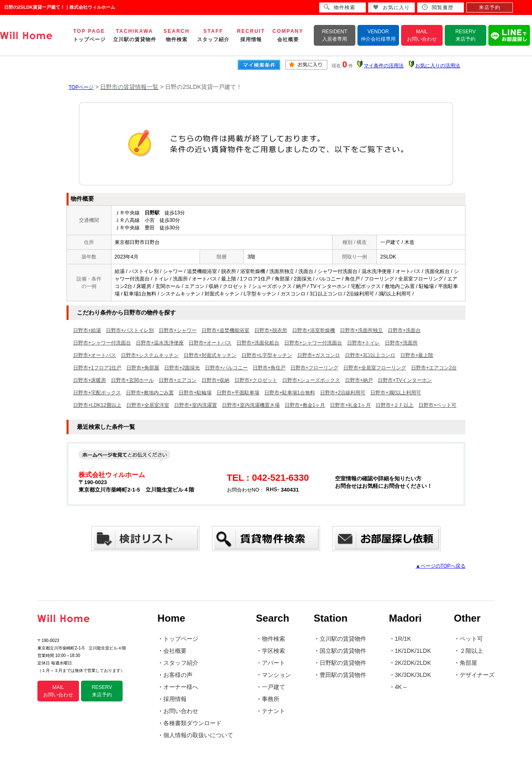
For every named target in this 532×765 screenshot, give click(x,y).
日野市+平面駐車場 (238, 393)
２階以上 (471, 651)
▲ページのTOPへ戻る (441, 566)
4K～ (401, 687)
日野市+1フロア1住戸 (97, 368)
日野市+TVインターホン (405, 380)
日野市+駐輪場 (195, 393)
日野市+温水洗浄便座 (160, 343)
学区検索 (273, 651)
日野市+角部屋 (143, 368)
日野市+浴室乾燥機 (314, 330)
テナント (273, 711)
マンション (276, 675)
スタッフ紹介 (181, 663)
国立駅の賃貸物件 (343, 651)
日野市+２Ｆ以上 (395, 405)
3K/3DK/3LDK (413, 675)
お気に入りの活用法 (438, 66)
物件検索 (273, 639)
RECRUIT (251, 35)
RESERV (465, 35)
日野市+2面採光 (182, 368)
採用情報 (175, 699)
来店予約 (490, 7)
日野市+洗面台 (404, 330)
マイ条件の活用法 (384, 66)
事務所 (271, 699)
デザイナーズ (477, 675)
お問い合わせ (181, 711)
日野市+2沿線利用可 (343, 393)
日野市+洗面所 (401, 343)
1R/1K (403, 639)
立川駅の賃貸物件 (343, 639)
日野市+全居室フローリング (375, 368)
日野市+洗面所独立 (361, 330)
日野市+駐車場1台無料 (290, 393)
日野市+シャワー (178, 330)
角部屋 (468, 663)
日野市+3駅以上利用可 (396, 393)
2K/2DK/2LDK (413, 663)
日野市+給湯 (87, 330)
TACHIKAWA (135, 35)
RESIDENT (335, 35)
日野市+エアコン (178, 380)
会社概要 (175, 651)
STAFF (213, 35)
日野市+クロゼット (256, 380)
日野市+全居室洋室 (148, 405)
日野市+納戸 (359, 380)
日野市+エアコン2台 (434, 368)
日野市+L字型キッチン (267, 355)
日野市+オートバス (210, 343)
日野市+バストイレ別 (130, 330)
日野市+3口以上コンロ (370, 355)
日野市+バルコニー (226, 368)
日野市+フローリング (314, 368)
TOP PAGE (89, 35)
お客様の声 (178, 675)
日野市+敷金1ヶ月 (305, 405)
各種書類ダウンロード (192, 723)
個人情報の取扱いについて (198, 735)
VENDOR (378, 35)
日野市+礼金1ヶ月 (350, 405)
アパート (273, 663)
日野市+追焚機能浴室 (225, 330)
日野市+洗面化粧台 (258, 343)
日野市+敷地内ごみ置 (150, 393)
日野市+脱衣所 (271, 330)
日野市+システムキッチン (150, 355)
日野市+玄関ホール (132, 380)
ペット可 (471, 639)
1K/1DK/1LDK (413, 651)
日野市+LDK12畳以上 (97, 405)
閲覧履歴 (438, 7)
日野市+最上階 (417, 355)
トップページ (181, 639)
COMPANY (288, 35)
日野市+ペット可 (437, 405)
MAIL (422, 35)
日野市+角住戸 (269, 368)
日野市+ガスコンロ (319, 355)
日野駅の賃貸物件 (343, 663)
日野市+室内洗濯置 (196, 405)
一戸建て (273, 687)
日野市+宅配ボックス (97, 393)
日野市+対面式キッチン (210, 355)
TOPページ (81, 87)
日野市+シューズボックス (311, 380)
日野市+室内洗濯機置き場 (251, 405)
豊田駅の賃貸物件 (343, 675)
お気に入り (391, 7)
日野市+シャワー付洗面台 (102, 343)
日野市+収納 (216, 380)
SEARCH (177, 35)
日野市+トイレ (363, 343)
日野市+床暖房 (90, 380)
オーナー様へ (181, 687)
